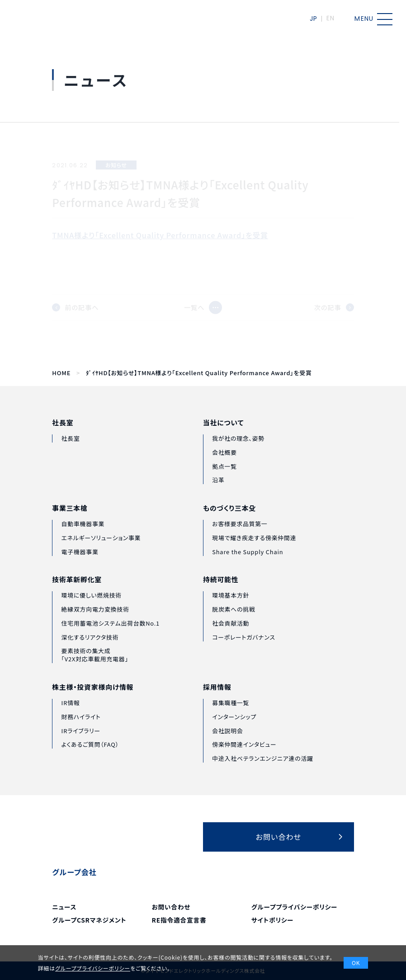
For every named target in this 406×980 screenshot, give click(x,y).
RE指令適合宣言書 (179, 920)
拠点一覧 (224, 481)
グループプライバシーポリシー (295, 907)
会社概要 (224, 467)
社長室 (63, 433)
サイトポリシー (273, 920)
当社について (223, 438)
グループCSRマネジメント (89, 920)
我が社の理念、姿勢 (238, 453)
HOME (61, 373)
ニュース (64, 907)
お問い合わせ (171, 907)
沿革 (218, 495)
